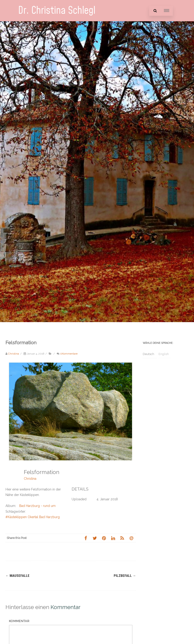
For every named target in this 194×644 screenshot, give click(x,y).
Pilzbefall (125, 576)
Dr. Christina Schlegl (57, 11)
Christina (30, 479)
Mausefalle (18, 576)
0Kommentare (69, 354)
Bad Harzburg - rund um (37, 506)
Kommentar (19, 621)
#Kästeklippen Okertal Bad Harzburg (33, 517)
